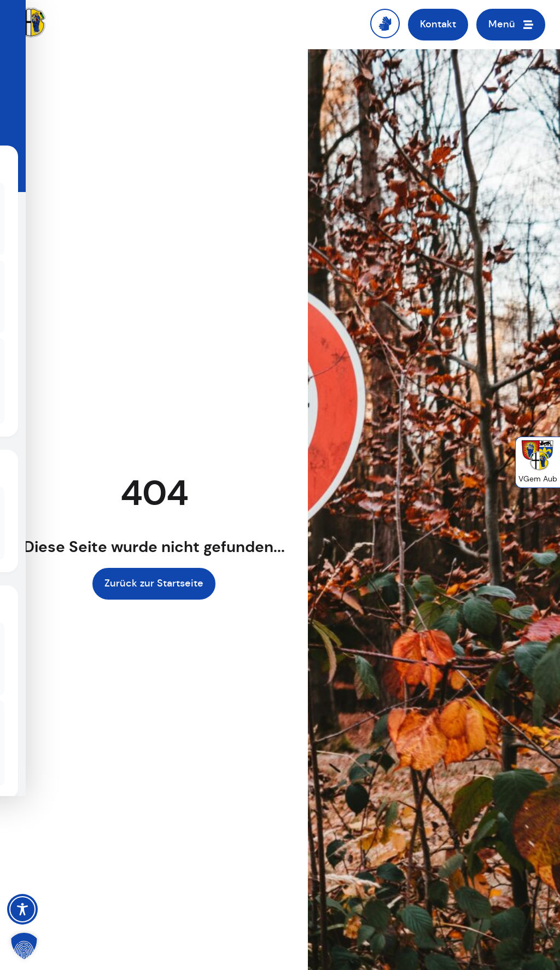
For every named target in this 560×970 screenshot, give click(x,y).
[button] (24, 946)
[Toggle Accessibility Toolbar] (22, 909)
